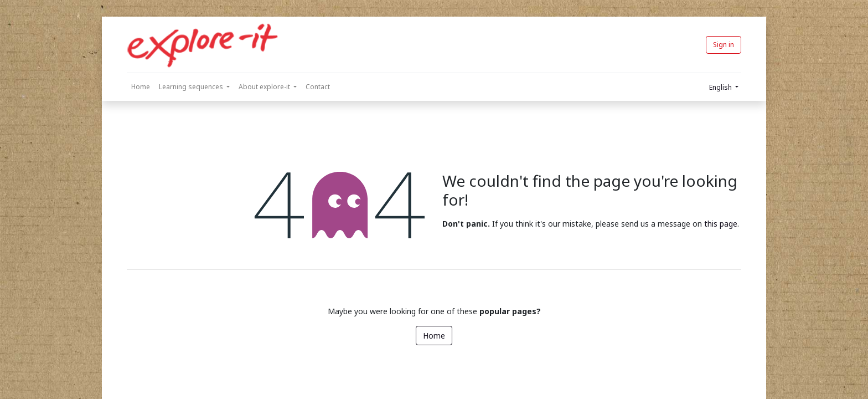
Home (434, 336)
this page (721, 224)
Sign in (724, 45)
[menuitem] (141, 87)
